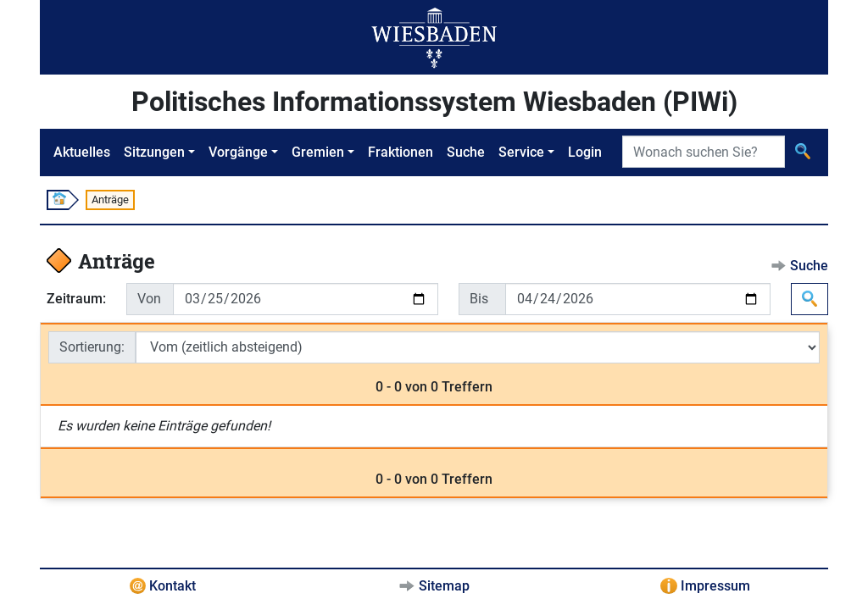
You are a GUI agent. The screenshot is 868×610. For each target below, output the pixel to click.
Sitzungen (154, 152)
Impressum (715, 586)
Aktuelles (82, 152)
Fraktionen (401, 152)
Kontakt (172, 586)
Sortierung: (92, 347)
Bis (479, 299)
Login (585, 152)
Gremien (318, 152)
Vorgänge (238, 152)
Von (149, 299)
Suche (466, 152)
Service (521, 152)
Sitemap (444, 586)
